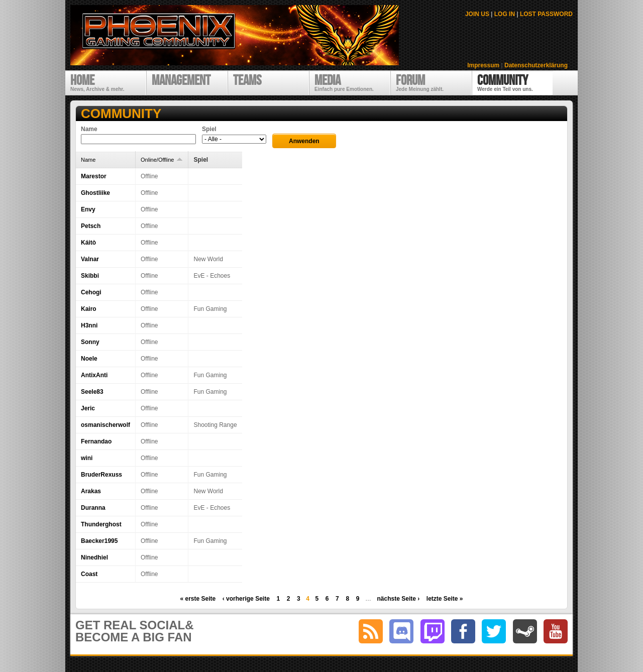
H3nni (89, 325)
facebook (463, 631)
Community (121, 114)
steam (525, 631)
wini (87, 458)
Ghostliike (95, 193)
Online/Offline (162, 160)
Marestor (94, 176)
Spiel (209, 129)
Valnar (90, 259)
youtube (556, 631)
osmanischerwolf (105, 425)
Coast (89, 574)
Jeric (88, 408)
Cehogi (91, 292)
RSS (371, 631)
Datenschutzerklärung (536, 65)
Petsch (91, 226)
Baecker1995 (99, 541)
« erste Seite (198, 599)
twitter (494, 631)
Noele (89, 359)
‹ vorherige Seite (246, 599)
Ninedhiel (94, 557)
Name (89, 129)
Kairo (89, 309)
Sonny (90, 342)
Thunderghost (101, 524)
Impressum (483, 65)
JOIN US (477, 14)
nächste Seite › (399, 599)
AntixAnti (94, 375)
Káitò (88, 243)
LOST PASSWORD (546, 14)
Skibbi (90, 276)
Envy (88, 209)
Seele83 (92, 392)
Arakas (91, 491)
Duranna (93, 508)
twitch (433, 631)
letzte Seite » (445, 599)
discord (401, 631)
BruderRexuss (101, 475)
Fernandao (96, 441)
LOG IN (505, 14)
